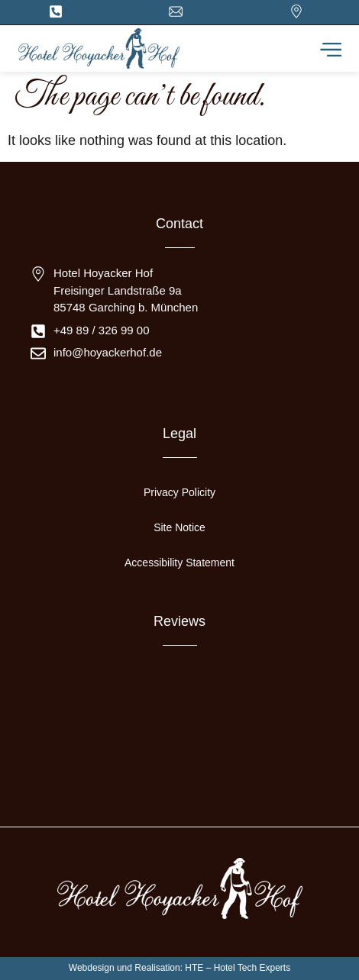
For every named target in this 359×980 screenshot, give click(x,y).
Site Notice (179, 527)
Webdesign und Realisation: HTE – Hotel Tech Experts (179, 968)
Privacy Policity (179, 492)
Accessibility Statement (179, 563)
